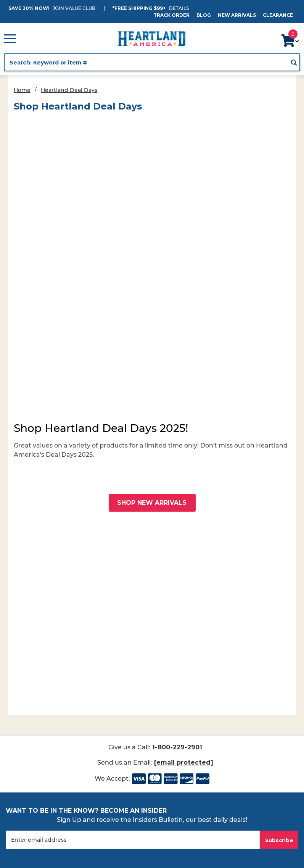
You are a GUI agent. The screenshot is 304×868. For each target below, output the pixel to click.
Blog (204, 15)
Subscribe (279, 840)
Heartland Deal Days (69, 90)
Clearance (278, 15)
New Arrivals (237, 15)
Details (179, 8)
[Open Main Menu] (10, 39)
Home (22, 90)
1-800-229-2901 (177, 747)
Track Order (171, 15)
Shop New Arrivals (152, 503)
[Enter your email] (133, 840)
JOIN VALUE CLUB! (75, 8)
